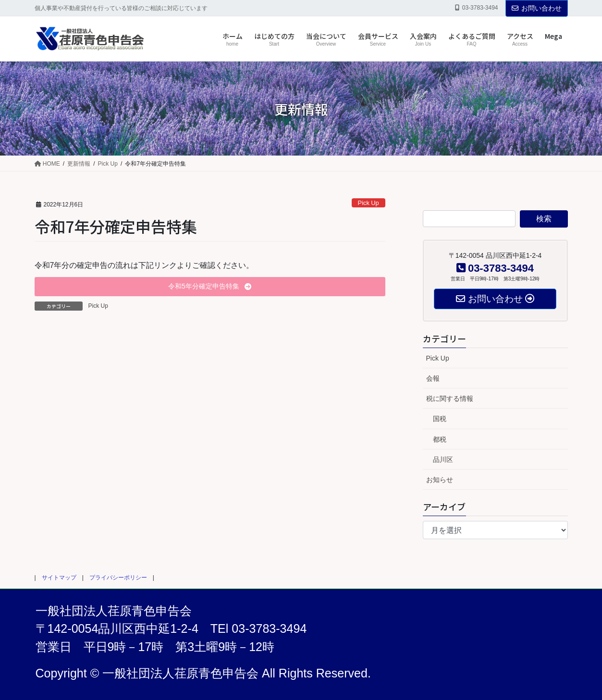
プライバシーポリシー (118, 578)
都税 (440, 439)
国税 (440, 419)
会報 (433, 378)
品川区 (443, 459)
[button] (210, 287)
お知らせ (440, 480)
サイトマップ (59, 578)
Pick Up (369, 203)
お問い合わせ (537, 8)
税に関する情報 (450, 398)
